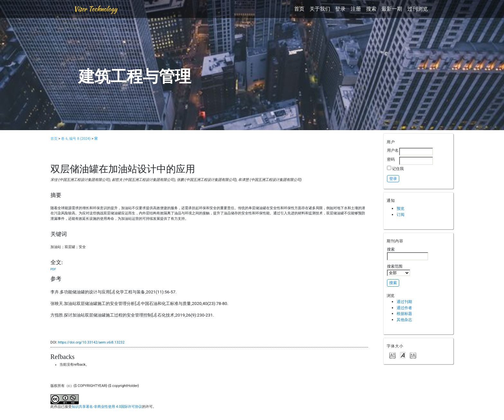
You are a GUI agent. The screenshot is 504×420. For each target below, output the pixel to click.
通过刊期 (404, 302)
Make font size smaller (392, 355)
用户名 (393, 150)
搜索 (371, 9)
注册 (356, 9)
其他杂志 (404, 320)
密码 (391, 159)
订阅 (401, 214)
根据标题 (404, 313)
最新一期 (392, 9)
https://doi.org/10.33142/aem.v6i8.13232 (91, 342)
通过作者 (404, 308)
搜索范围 (399, 270)
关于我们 (320, 9)
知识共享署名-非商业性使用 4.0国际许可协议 (107, 407)
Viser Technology (95, 9)
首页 (299, 9)
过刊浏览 (418, 9)
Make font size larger (413, 355)
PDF (53, 269)
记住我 (398, 169)
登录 (340, 9)
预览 (401, 208)
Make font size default (403, 355)
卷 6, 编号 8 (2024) (76, 139)
